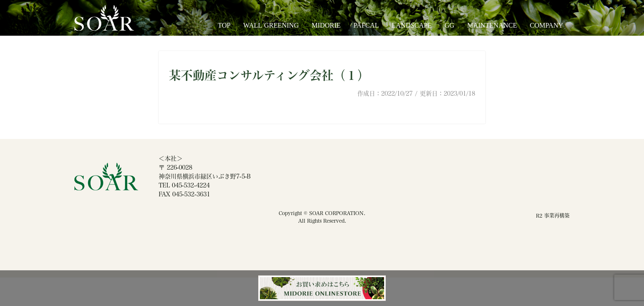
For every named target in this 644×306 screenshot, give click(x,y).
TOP (224, 25)
